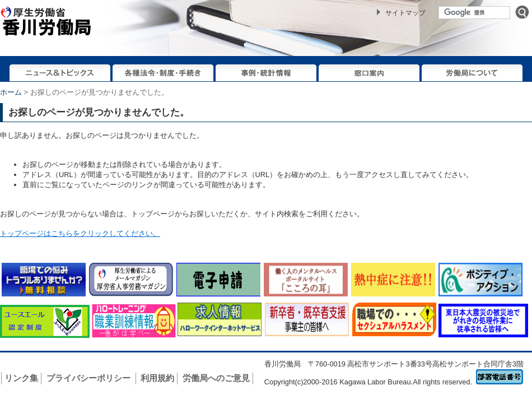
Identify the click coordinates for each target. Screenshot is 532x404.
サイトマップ (405, 13)
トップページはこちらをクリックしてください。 (80, 233)
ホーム (11, 92)
